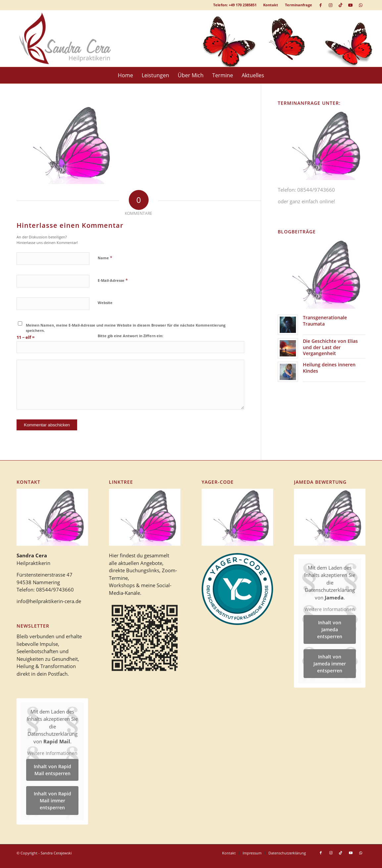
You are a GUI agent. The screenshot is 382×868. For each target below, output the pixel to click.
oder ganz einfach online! (306, 201)
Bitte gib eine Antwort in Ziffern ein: (130, 336)
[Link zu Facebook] (321, 5)
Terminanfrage (299, 5)
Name (105, 258)
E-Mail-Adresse (113, 280)
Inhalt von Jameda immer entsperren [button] (330, 664)
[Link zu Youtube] (350, 5)
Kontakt (271, 5)
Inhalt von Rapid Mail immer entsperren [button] (52, 801)
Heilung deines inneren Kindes (329, 368)
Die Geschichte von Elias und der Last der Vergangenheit (330, 347)
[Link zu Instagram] (331, 5)
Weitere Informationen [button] (52, 754)
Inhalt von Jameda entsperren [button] (330, 629)
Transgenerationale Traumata (325, 320)
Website (105, 303)
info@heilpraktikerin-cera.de (49, 601)
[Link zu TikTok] (340, 5)
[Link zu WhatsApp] (360, 5)
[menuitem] (271, 5)
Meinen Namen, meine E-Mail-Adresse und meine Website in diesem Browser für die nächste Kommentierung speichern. (126, 328)
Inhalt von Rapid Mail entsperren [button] (52, 770)
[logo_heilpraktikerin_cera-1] (70, 38)
